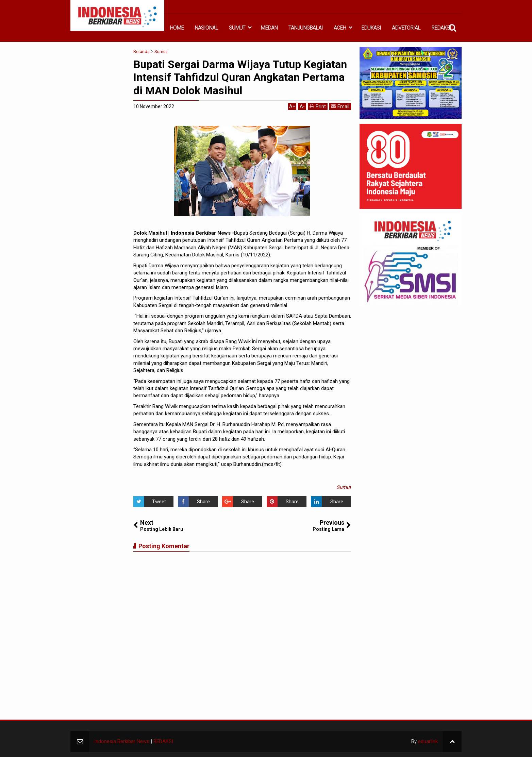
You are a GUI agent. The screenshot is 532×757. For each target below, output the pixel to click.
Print (318, 106)
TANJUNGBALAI (306, 28)
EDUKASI (371, 28)
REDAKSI (441, 28)
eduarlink (428, 741)
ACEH (340, 28)
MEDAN (269, 28)
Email (340, 106)
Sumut (344, 487)
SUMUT (237, 28)
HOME (177, 28)
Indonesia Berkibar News (122, 741)
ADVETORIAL (406, 28)
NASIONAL (206, 28)
